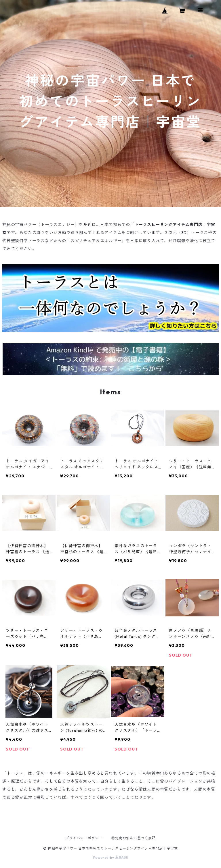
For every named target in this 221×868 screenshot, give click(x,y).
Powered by (111, 858)
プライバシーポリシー (84, 838)
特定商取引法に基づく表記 (134, 838)
